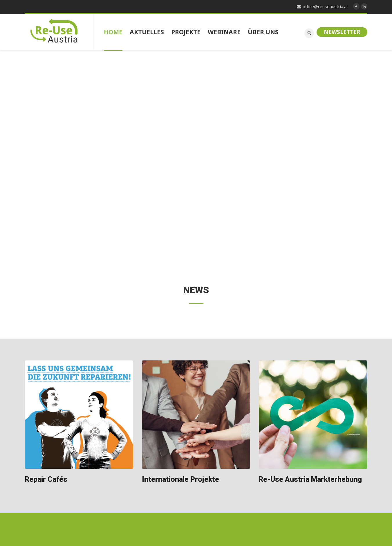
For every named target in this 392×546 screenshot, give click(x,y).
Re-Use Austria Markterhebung (310, 480)
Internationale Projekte (180, 480)
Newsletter (342, 32)
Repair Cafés (46, 480)
